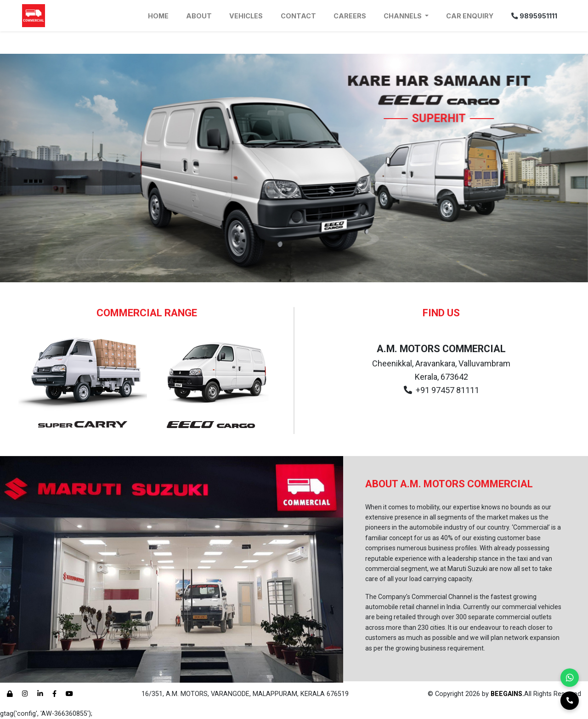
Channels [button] (403, 16)
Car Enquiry (470, 16)
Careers (350, 16)
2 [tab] (294, 280)
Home (158, 16)
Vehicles (246, 16)
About (199, 16)
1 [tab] (280, 280)
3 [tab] (308, 280)
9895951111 (534, 16)
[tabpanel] (294, 168)
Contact (298, 16)
